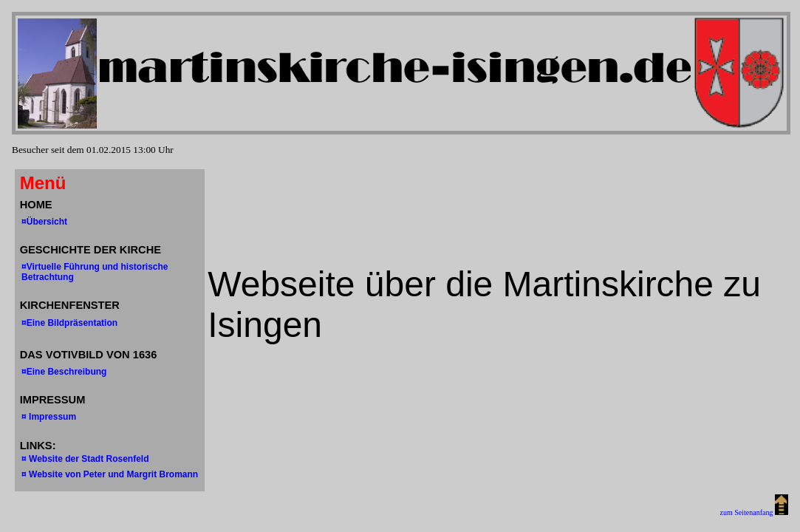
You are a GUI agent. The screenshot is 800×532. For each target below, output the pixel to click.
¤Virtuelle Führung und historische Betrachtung (95, 272)
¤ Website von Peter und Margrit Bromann (110, 474)
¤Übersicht (44, 222)
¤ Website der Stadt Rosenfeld (85, 459)
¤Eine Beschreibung (64, 372)
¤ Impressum (49, 417)
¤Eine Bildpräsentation (69, 323)
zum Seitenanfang (754, 512)
